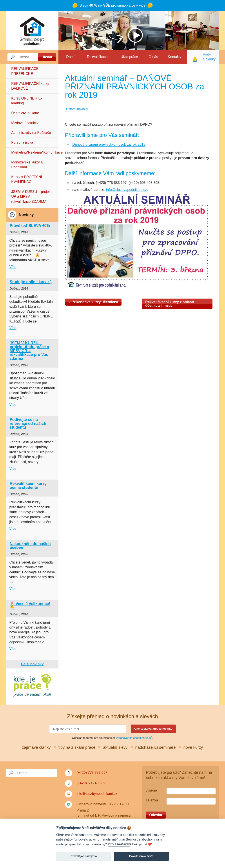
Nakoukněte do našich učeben (30, 546)
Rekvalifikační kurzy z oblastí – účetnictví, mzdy (171, 304)
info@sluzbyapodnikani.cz (126, 190)
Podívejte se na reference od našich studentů (28, 423)
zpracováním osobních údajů (134, 738)
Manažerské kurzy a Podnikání (27, 165)
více (142, 5)
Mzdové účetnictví (25, 123)
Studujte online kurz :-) (31, 282)
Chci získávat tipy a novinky (153, 729)
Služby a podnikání (32, 31)
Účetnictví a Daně (25, 113)
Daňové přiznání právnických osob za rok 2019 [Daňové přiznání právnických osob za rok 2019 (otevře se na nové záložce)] (109, 144)
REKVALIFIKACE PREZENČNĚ (25, 71)
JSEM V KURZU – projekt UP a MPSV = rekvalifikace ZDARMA (31, 197)
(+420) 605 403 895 (92, 783)
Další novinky (32, 664)
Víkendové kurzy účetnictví (93, 302)
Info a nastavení (119, 844)
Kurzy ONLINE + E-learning (26, 101)
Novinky (26, 215)
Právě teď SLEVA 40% (30, 226)
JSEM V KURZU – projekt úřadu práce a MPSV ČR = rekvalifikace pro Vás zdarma (29, 351)
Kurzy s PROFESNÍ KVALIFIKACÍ (27, 179)
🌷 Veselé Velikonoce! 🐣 (30, 606)
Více (13, 267)
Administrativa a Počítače (31, 133)
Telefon (152, 800)
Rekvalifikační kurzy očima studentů (28, 486)
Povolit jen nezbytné (84, 856)
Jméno (151, 790)
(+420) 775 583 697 (92, 773)
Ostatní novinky (77, 109)
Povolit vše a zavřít (141, 856)
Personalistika (22, 142)
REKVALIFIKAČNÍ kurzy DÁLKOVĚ (30, 86)
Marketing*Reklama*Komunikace (35, 152)
